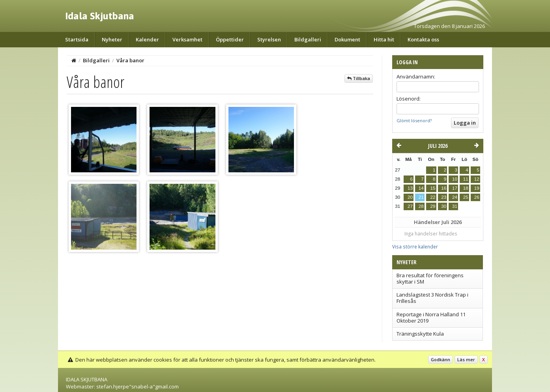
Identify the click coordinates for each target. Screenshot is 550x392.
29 (433, 206)
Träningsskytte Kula (420, 334)
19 (477, 188)
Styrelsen (269, 39)
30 (444, 206)
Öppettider (230, 39)
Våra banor (130, 60)
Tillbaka (359, 78)
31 (455, 206)
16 (444, 188)
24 (455, 197)
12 (477, 179)
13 (410, 188)
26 (477, 197)
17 (455, 188)
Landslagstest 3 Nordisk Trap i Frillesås (432, 298)
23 (444, 197)
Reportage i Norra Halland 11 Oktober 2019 (431, 317)
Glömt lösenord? (414, 120)
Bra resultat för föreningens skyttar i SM (430, 278)
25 (466, 197)
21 (421, 197)
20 (410, 197)
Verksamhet (187, 39)
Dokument (347, 39)
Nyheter (112, 39)
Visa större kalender (415, 246)
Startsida (77, 39)
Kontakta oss (423, 39)
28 (421, 206)
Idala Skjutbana (100, 16)
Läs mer (466, 359)
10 (455, 179)
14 (421, 188)
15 (433, 188)
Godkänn (441, 359)
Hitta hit (384, 39)
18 (466, 188)
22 (433, 197)
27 (410, 206)
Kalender (147, 39)
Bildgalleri (308, 39)
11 (466, 179)
